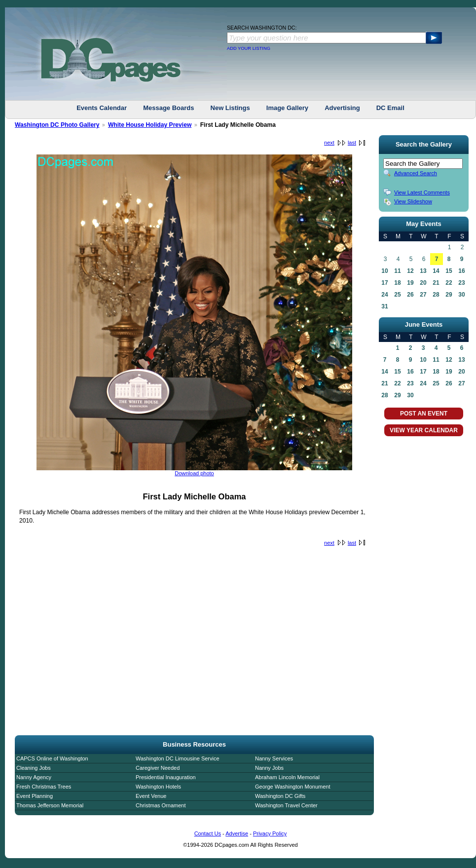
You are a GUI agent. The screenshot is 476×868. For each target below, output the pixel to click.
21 (436, 283)
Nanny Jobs (269, 768)
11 (397, 271)
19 (410, 283)
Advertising (342, 108)
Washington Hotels (158, 787)
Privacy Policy (270, 833)
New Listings (230, 108)
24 (384, 295)
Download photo (194, 473)
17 (384, 283)
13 (423, 271)
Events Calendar (102, 108)
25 (397, 295)
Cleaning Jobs (34, 768)
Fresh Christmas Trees (44, 787)
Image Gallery (287, 108)
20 (423, 283)
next (329, 143)
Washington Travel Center (286, 805)
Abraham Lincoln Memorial (287, 777)
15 (449, 271)
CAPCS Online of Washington (52, 758)
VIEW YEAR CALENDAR (424, 430)
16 (461, 271)
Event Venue (151, 796)
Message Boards (168, 108)
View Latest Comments (422, 192)
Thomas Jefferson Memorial (50, 805)
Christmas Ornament (161, 805)
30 (461, 295)
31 (384, 306)
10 (384, 271)
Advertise (237, 833)
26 (410, 295)
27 (423, 295)
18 (397, 283)
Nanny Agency (34, 777)
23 (461, 283)
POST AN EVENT (424, 414)
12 (410, 271)
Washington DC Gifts (280, 796)
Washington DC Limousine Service (178, 758)
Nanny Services (274, 758)
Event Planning (35, 796)
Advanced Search (416, 173)
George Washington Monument (293, 787)
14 (436, 271)
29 (449, 295)
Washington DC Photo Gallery (57, 125)
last (352, 143)
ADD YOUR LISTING (249, 48)
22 (449, 283)
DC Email (390, 108)
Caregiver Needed (158, 768)
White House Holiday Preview (150, 125)
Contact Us (208, 833)
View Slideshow (413, 201)
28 (436, 295)
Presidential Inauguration (166, 777)
